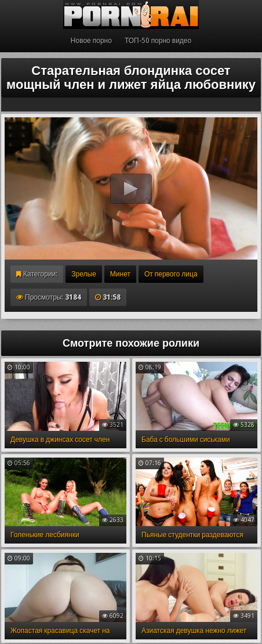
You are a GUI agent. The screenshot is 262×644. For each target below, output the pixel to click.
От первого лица (171, 274)
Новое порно (91, 41)
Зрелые (84, 274)
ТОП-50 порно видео (158, 41)
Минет (120, 274)
